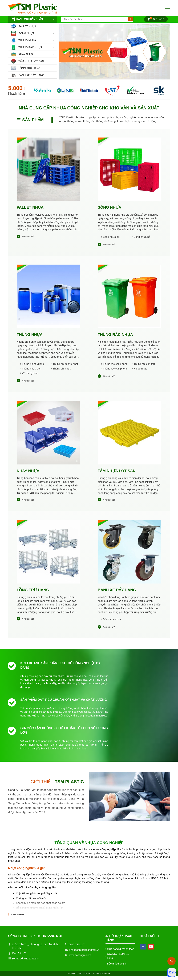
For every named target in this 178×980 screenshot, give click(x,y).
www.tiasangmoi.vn (80, 959)
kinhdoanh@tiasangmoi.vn (84, 953)
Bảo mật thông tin (117, 967)
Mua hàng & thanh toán (121, 953)
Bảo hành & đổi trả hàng (118, 960)
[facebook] (143, 950)
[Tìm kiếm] (130, 19)
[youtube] (151, 950)
